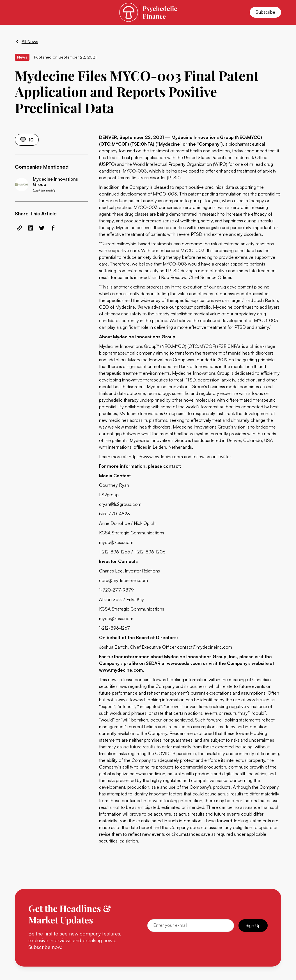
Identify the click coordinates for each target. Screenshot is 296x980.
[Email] (191, 926)
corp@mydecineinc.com (123, 580)
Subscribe (265, 12)
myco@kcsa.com (116, 542)
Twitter (224, 457)
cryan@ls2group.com (120, 504)
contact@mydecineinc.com (205, 647)
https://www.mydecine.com (156, 457)
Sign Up (253, 925)
